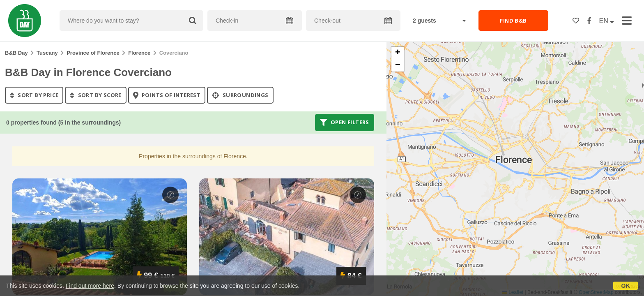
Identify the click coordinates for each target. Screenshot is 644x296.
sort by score (95, 95)
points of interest (167, 95)
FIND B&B (513, 21)
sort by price (34, 95)
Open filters (345, 123)
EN (607, 21)
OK (626, 286)
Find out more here (90, 286)
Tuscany (47, 53)
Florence (139, 53)
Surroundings (240, 95)
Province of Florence (93, 53)
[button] (398, 53)
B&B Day (16, 53)
